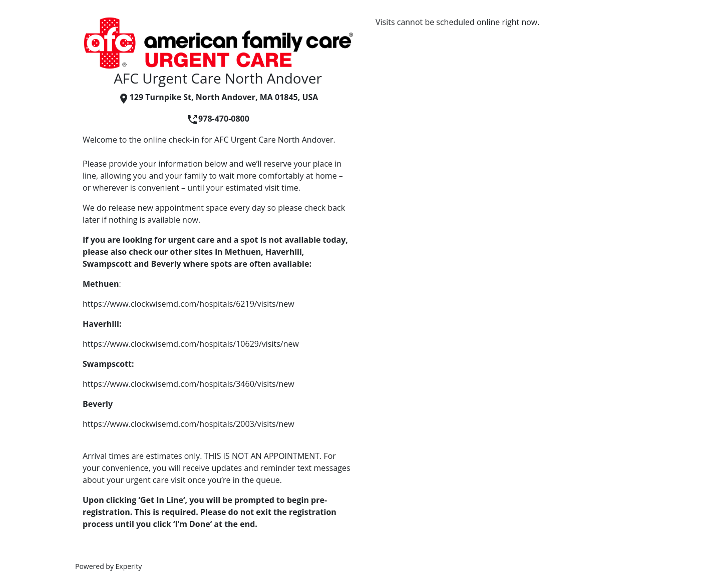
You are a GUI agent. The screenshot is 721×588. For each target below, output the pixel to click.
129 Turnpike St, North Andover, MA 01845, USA (218, 97)
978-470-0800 (218, 119)
